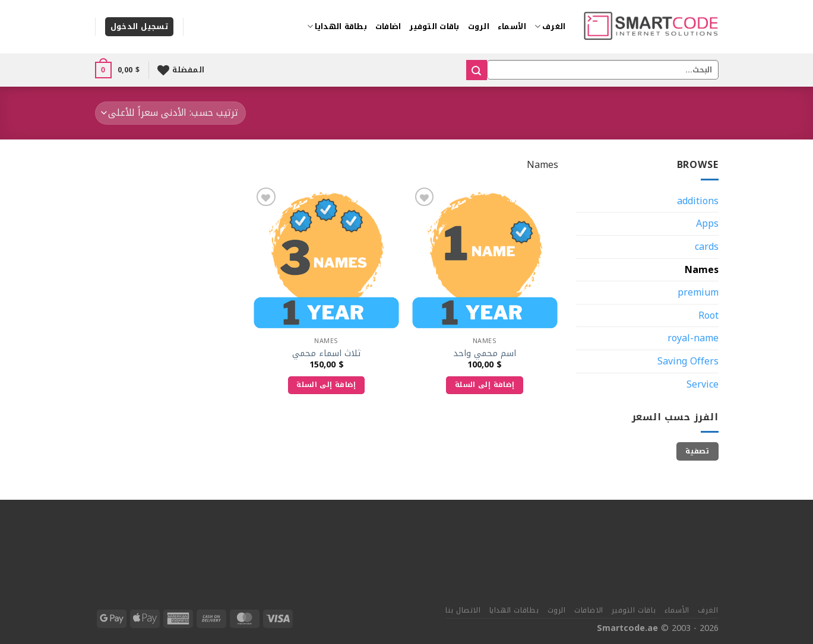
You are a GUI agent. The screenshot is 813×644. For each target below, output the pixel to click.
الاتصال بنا (463, 610)
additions (698, 201)
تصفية (697, 451)
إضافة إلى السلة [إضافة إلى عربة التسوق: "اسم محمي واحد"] (485, 385)
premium (698, 292)
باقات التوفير (434, 27)
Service (703, 384)
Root (708, 315)
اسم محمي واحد (485, 354)
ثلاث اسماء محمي (326, 354)
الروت (479, 27)
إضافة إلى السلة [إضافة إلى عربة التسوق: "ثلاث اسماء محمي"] (326, 385)
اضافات (388, 27)
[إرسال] (476, 70)
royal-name (693, 338)
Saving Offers (688, 361)
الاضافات (589, 610)
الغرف (550, 27)
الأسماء (512, 27)
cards (707, 247)
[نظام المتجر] (170, 113)
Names (702, 270)
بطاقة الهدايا (337, 27)
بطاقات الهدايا (514, 610)
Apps (707, 223)
